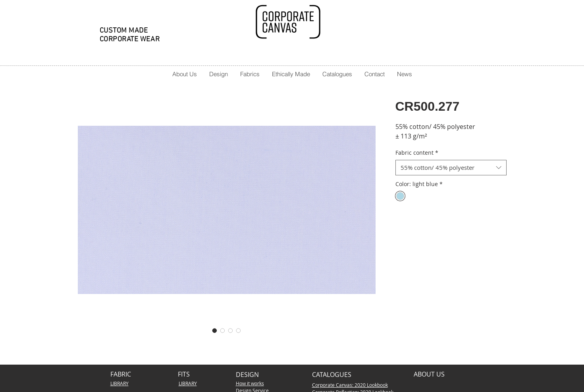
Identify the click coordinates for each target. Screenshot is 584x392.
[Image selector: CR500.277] (215, 331)
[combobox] (451, 168)
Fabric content (417, 153)
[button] (218, 74)
